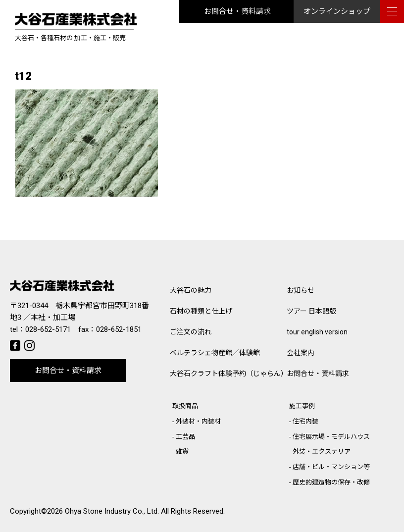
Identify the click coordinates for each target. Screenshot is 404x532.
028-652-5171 (48, 329)
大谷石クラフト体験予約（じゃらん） (228, 373)
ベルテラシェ (215, 353)
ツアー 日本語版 (311, 311)
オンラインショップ (337, 11)
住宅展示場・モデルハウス (331, 437)
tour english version (317, 332)
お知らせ (301, 290)
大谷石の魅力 (191, 290)
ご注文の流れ (191, 332)
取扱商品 (185, 406)
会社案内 (301, 353)
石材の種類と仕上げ (201, 311)
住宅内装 (305, 421)
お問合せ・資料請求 (237, 11)
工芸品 (185, 437)
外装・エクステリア (322, 452)
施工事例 (302, 406)
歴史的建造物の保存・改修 (331, 482)
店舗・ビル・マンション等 (331, 467)
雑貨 (182, 452)
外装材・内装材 (198, 421)
